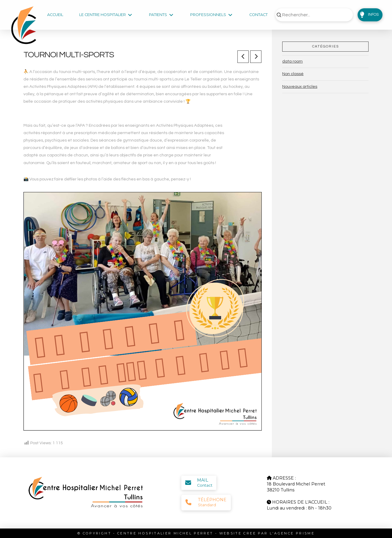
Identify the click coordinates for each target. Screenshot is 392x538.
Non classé (293, 74)
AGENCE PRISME (294, 533)
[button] (370, 15)
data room (292, 61)
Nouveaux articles (300, 87)
